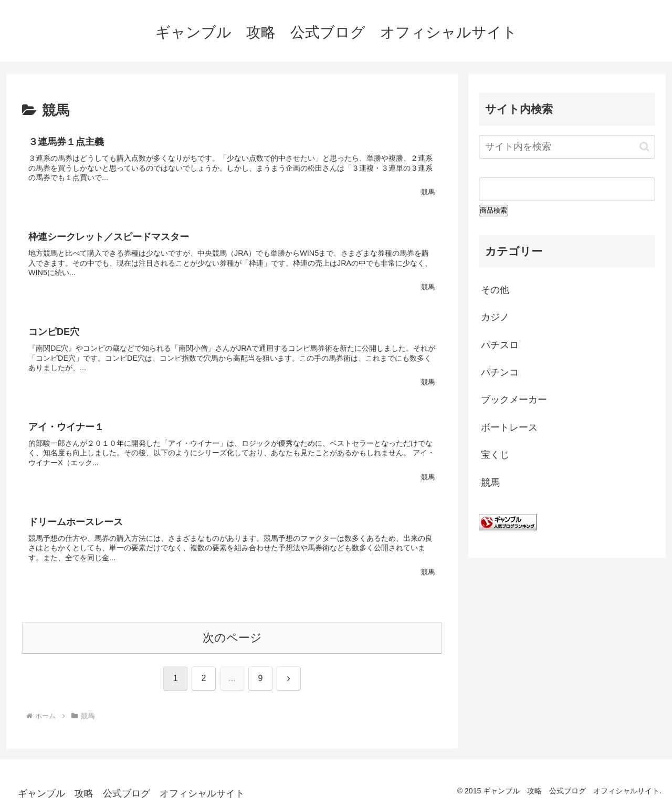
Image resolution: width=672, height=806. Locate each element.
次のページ (232, 638)
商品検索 (493, 210)
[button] (644, 147)
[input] (567, 147)
